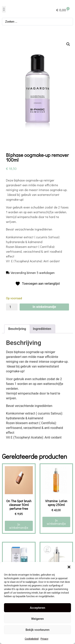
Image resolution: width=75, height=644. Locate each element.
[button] (69, 567)
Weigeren (37, 619)
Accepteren (37, 608)
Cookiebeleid (32, 639)
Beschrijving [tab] (17, 329)
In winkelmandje (44, 307)
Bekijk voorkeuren (38, 630)
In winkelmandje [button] (19, 526)
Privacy (44, 639)
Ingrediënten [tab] (42, 329)
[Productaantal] (12, 307)
